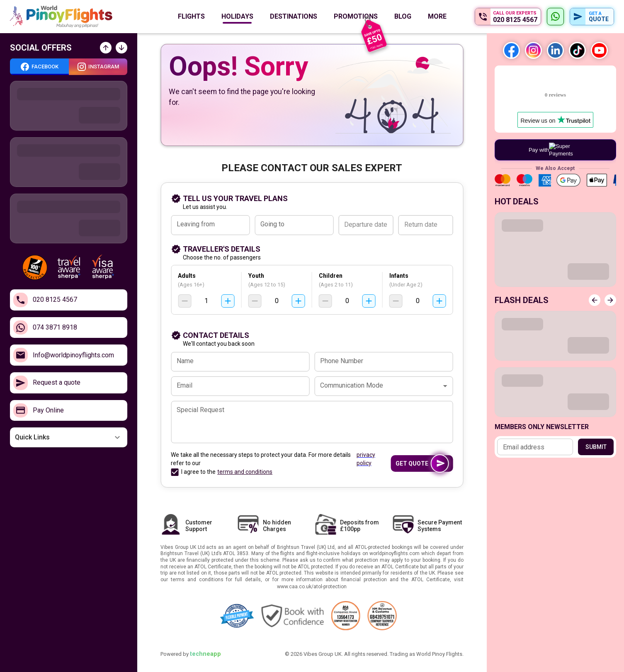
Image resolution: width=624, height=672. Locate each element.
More (437, 16)
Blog (403, 16)
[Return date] (426, 225)
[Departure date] (366, 225)
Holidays (237, 16)
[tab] (39, 67)
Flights (191, 16)
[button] (69, 437)
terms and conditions (245, 472)
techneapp (205, 654)
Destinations (294, 16)
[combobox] (210, 225)
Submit (596, 447)
